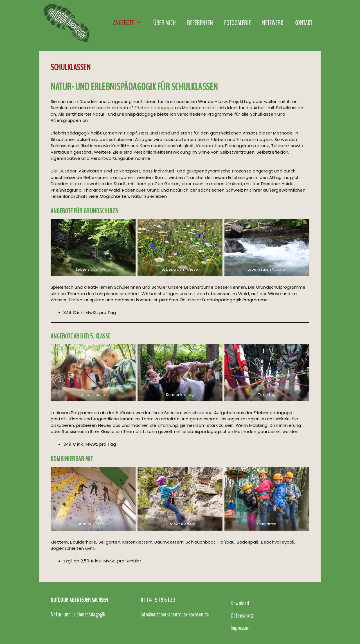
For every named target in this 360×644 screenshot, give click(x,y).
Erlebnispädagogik (154, 108)
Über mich (165, 23)
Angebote (130, 23)
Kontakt (303, 23)
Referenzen (200, 23)
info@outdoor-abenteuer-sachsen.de (175, 614)
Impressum (241, 628)
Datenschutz (242, 616)
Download (240, 603)
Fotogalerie (238, 23)
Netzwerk (273, 23)
